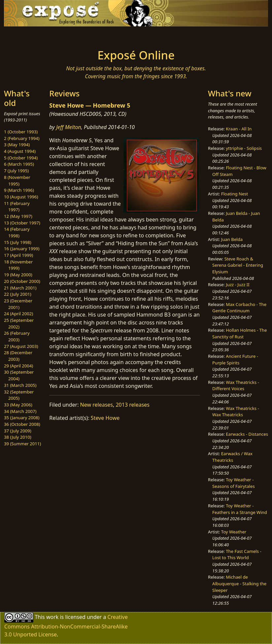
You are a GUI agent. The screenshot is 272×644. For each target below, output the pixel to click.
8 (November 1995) (17, 181)
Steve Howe (105, 418)
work (52, 617)
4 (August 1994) (20, 151)
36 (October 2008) (22, 424)
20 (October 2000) (22, 281)
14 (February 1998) (17, 232)
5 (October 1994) (21, 158)
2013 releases (133, 405)
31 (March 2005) (20, 385)
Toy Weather (234, 532)
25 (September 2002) (19, 323)
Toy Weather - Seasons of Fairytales (234, 483)
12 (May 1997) (18, 216)
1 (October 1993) (21, 132)
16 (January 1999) (22, 249)
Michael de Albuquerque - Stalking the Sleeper (239, 583)
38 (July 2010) (18, 437)
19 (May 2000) (18, 275)
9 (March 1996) (19, 190)
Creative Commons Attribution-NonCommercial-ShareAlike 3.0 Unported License (66, 626)
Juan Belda (232, 239)
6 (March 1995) (19, 164)
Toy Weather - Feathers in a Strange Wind (240, 509)
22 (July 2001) (18, 294)
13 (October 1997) (22, 223)
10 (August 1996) (21, 197)
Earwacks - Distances (247, 434)
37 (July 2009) (18, 431)
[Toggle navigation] (34, 36)
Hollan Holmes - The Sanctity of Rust (239, 333)
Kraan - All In (239, 129)
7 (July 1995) (16, 171)
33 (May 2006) (18, 405)
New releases (97, 405)
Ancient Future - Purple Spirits (235, 359)
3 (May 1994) (17, 145)
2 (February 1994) (22, 138)
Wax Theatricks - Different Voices (236, 386)
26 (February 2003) (17, 336)
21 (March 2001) (20, 288)
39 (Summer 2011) (22, 444)
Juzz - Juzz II (238, 285)
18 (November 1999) (18, 265)
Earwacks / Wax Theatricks (232, 457)
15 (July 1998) (18, 242)
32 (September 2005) (19, 395)
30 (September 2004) (19, 375)
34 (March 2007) (20, 411)
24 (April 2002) (18, 314)
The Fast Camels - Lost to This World (237, 555)
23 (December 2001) (18, 304)
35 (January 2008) (22, 418)
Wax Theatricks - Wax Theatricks (236, 412)
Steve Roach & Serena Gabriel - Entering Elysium (238, 265)
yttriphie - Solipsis (244, 148)
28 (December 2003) (18, 356)
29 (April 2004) (18, 366)
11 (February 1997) (17, 207)
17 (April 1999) (18, 255)
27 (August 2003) (21, 346)
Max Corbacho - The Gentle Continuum (239, 308)
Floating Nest (235, 194)
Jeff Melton (69, 127)
